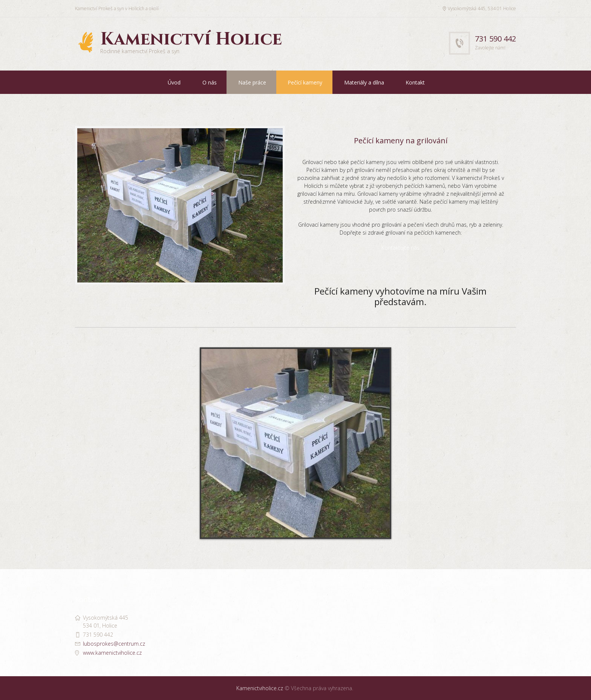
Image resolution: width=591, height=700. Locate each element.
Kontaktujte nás (400, 252)
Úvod (174, 82)
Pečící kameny (305, 82)
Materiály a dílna (364, 82)
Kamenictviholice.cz (260, 688)
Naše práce (252, 82)
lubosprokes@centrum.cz (114, 644)
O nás (210, 82)
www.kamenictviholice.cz (112, 653)
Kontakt (415, 82)
